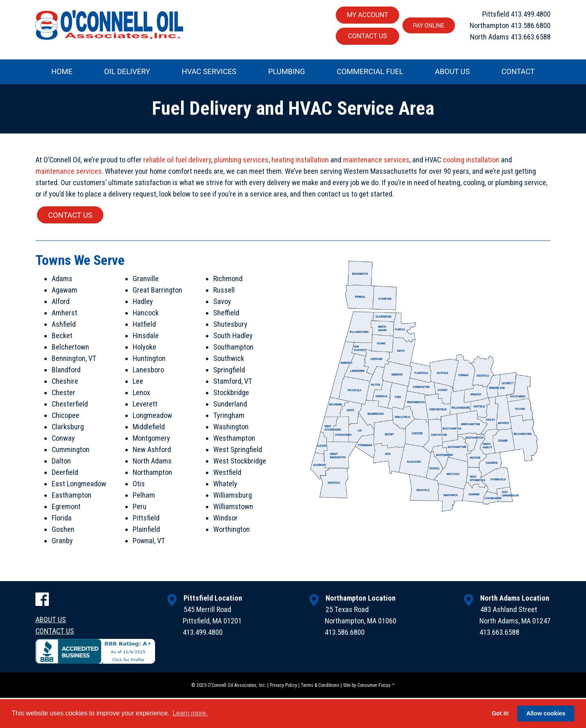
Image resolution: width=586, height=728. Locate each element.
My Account (365, 15)
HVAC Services (209, 72)
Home (62, 72)
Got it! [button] (500, 713)
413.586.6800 (531, 25)
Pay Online (427, 26)
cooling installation (471, 163)
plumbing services (241, 163)
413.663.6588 (531, 38)
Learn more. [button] (190, 713)
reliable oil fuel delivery (177, 163)
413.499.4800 (531, 13)
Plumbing (287, 72)
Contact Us (365, 36)
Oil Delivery (127, 72)
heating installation (300, 163)
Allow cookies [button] (546, 713)
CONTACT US (71, 221)
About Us (452, 72)
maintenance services (376, 163)
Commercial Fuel (370, 72)
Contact (518, 72)
